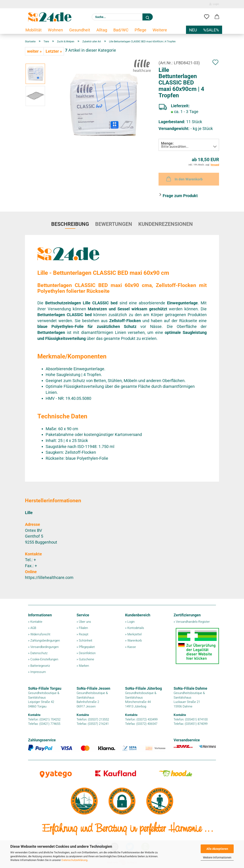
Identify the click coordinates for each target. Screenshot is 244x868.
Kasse (132, 647)
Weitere (160, 30)
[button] (217, 17)
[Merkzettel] (207, 17)
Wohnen (55, 30)
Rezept (84, 634)
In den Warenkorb (184, 179)
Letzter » (54, 51)
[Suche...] (148, 17)
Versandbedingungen (44, 647)
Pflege (140, 30)
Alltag (102, 30)
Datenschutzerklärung (74, 860)
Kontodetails (136, 628)
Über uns (85, 622)
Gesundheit (80, 30)
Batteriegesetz (40, 666)
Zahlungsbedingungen (45, 641)
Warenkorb (135, 641)
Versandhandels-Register (193, 622)
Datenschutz (39, 653)
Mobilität (34, 30)
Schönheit (86, 641)
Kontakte (36, 622)
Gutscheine (86, 659)
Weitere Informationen (217, 857)
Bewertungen (114, 224)
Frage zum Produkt (180, 196)
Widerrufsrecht (40, 634)
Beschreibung (70, 224)
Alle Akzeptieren (217, 849)
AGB (33, 628)
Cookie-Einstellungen (44, 659)
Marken (84, 666)
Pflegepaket (87, 647)
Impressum (38, 672)
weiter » (34, 51)
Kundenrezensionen (166, 224)
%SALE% (211, 30)
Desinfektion (87, 653)
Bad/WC (121, 30)
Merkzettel (134, 634)
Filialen (83, 628)
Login (214, 4)
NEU (193, 30)
